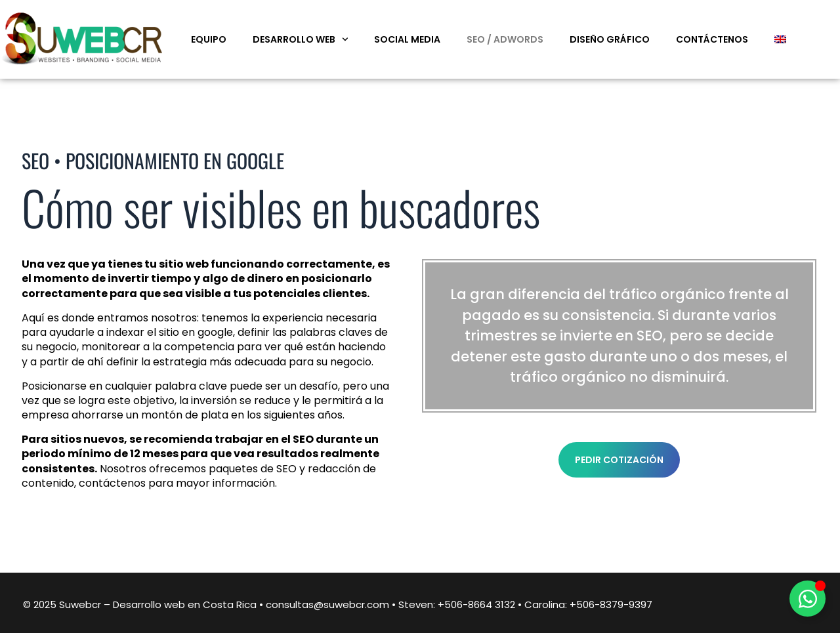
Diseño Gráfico (610, 39)
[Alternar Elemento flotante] (808, 599)
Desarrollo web (301, 39)
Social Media (407, 39)
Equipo (209, 39)
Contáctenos (712, 39)
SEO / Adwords (505, 39)
